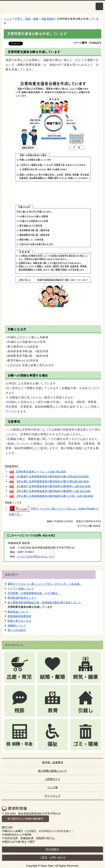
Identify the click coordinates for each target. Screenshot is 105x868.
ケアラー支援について (21, 589)
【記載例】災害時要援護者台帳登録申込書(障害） (53, 486)
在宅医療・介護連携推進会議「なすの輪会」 (34, 593)
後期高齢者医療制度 (19, 616)
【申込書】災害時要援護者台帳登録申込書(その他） (54, 496)
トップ (8, 19)
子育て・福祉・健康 (27, 19)
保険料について (17, 626)
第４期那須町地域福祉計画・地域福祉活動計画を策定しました (44, 602)
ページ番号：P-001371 (88, 43)
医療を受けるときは (19, 621)
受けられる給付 (17, 630)
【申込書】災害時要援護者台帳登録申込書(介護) (52, 481)
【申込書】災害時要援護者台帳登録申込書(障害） (53, 491)
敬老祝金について (18, 612)
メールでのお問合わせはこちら (36, 556)
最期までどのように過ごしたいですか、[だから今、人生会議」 (45, 584)
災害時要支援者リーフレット (41, 471)
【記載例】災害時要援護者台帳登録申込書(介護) (52, 476)
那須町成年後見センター (22, 598)
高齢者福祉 (48, 19)
